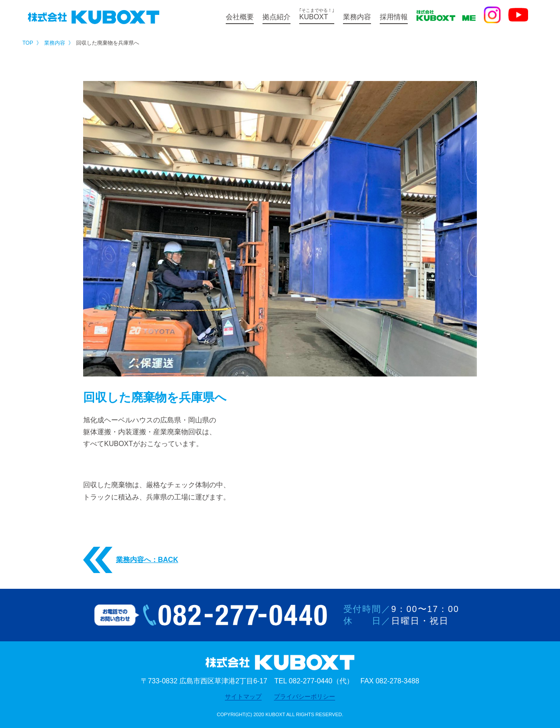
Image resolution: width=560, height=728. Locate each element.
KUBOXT (317, 14)
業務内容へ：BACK (131, 560)
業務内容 (357, 17)
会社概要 (240, 17)
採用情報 (394, 17)
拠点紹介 (276, 17)
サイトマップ (243, 696)
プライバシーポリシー (304, 696)
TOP (28, 43)
